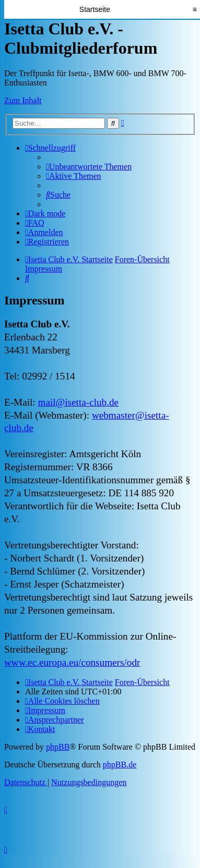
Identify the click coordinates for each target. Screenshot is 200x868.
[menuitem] (89, 167)
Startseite (95, 9)
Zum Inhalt (23, 100)
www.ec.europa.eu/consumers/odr (72, 662)
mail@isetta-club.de (78, 402)
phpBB (58, 747)
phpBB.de (120, 765)
